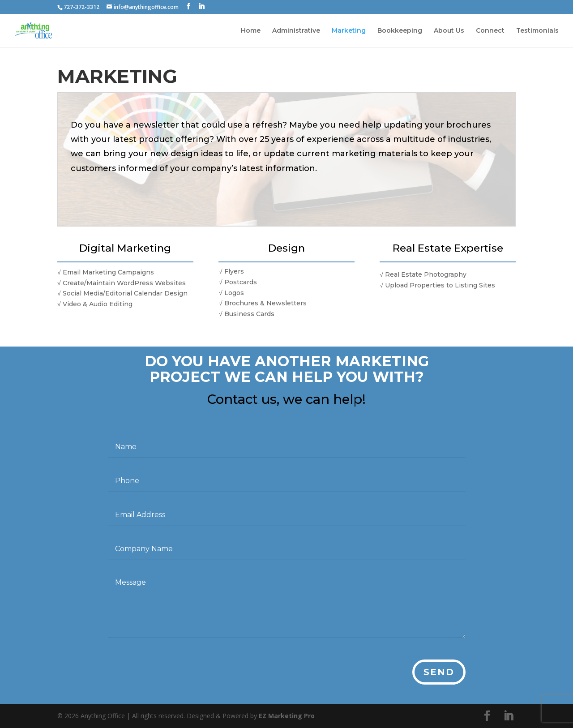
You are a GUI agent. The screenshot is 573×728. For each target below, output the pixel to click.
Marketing (349, 31)
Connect (490, 31)
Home (251, 31)
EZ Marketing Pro (287, 716)
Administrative (296, 31)
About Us (449, 31)
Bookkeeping (400, 31)
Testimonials (537, 31)
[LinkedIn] (201, 6)
